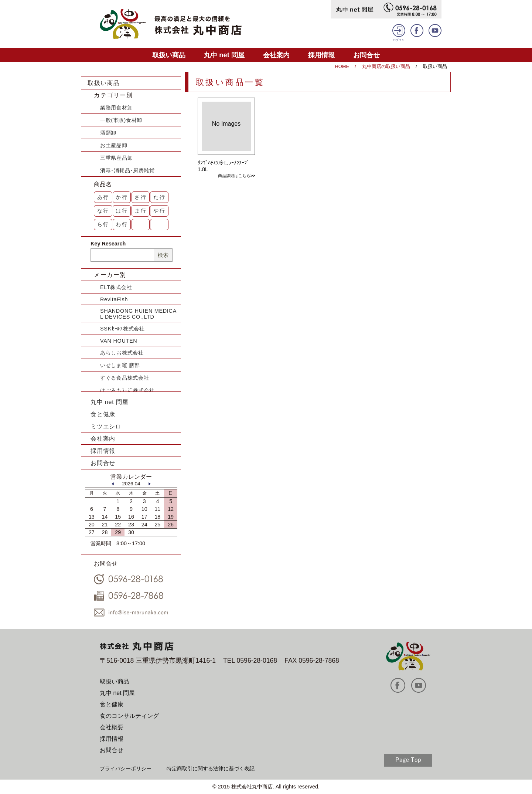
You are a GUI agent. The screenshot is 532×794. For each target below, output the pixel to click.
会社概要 (112, 727)
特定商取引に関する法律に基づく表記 (211, 768)
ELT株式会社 (116, 287)
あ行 (103, 197)
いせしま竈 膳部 (120, 365)
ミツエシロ (106, 426)
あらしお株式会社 (122, 353)
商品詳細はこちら (234, 176)
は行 (122, 211)
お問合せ (366, 55)
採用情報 (321, 55)
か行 (122, 197)
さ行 (141, 197)
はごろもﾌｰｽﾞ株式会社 (127, 390)
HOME (342, 66)
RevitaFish (114, 299)
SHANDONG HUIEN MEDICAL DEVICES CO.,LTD (138, 314)
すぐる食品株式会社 (125, 378)
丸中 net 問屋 (224, 55)
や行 (160, 211)
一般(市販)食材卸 (121, 120)
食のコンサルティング (129, 716)
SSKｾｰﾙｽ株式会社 (122, 329)
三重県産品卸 (116, 158)
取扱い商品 (169, 55)
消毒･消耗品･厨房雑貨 (127, 170)
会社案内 (276, 55)
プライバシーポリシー (126, 768)
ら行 (103, 224)
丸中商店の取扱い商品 (386, 66)
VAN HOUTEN (119, 341)
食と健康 (103, 414)
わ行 (122, 224)
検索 (163, 255)
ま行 (141, 211)
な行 (103, 211)
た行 (160, 197)
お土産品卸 (114, 145)
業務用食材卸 (116, 108)
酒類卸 (108, 133)
